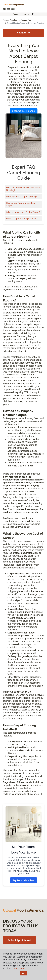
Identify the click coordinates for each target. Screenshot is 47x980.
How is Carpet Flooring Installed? (22, 219)
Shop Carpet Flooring (24, 111)
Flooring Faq (26, 20)
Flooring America (10, 20)
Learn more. (19, 968)
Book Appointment (19, 940)
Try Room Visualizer (24, 880)
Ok (23, 973)
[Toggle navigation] (41, 9)
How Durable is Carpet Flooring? (21, 197)
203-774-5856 (9, 9)
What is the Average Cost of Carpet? (23, 212)
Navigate (23, 33)
